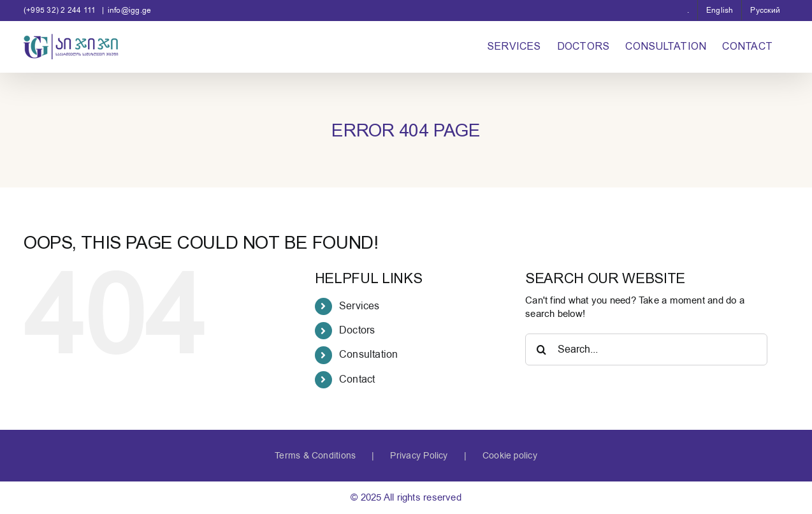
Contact (357, 379)
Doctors (357, 330)
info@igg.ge (129, 10)
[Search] (541, 349)
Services (359, 306)
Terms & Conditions (315, 456)
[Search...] (646, 349)
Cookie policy (510, 456)
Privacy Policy (419, 456)
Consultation (369, 355)
